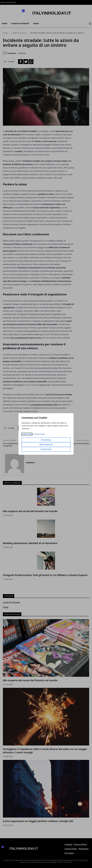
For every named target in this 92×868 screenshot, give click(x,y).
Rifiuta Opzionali (46, 445)
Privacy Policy (39, 434)
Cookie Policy (27, 434)
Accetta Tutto (46, 449)
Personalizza (46, 440)
